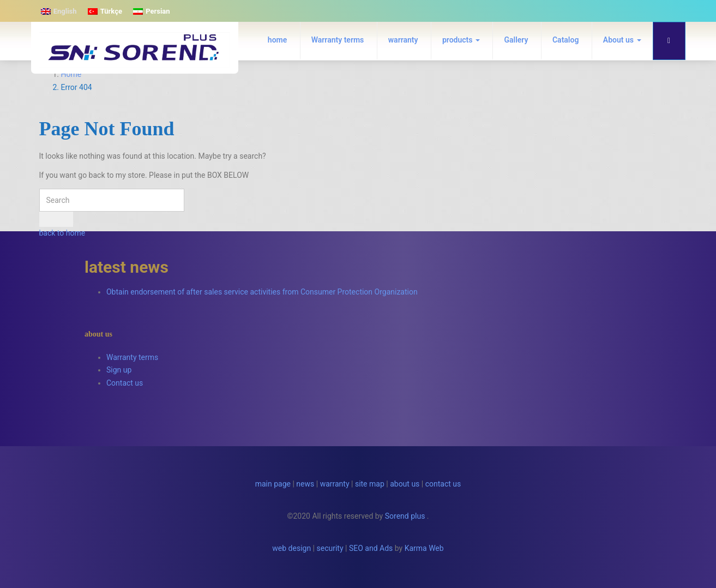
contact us (443, 484)
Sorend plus (405, 516)
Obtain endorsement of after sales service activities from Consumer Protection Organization (262, 292)
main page (273, 484)
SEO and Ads (371, 548)
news (305, 484)
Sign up (119, 370)
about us (405, 484)
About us (622, 40)
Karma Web (424, 548)
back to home (62, 233)
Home (71, 74)
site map (370, 484)
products (461, 40)
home (277, 40)
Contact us (125, 383)
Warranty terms (338, 40)
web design (291, 548)
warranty (403, 40)
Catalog (565, 40)
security (330, 548)
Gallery (516, 40)
